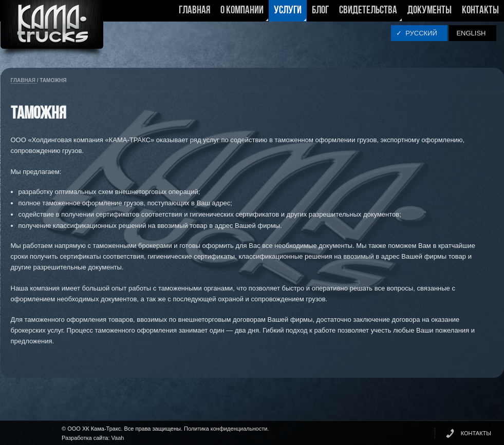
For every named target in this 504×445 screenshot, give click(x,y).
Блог (320, 11)
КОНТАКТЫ (476, 433)
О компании (242, 13)
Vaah (118, 438)
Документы (430, 11)
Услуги (288, 13)
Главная (194, 11)
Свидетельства (368, 13)
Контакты (480, 11)
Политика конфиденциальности (226, 429)
